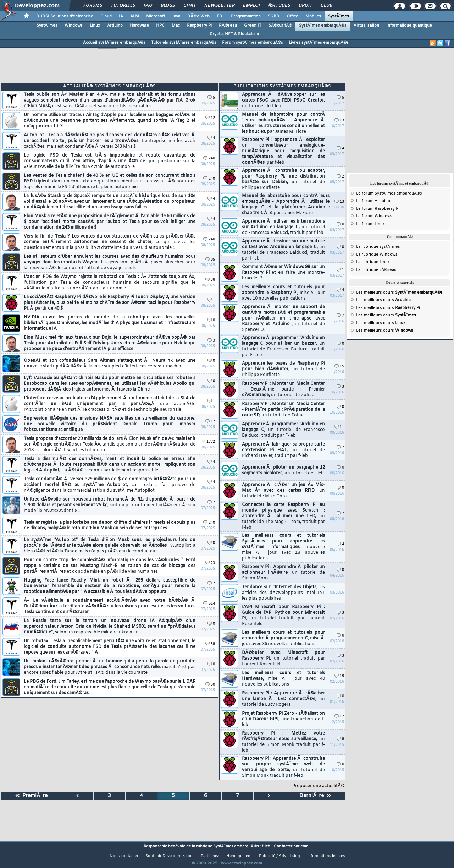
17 (210, 422)
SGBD (274, 16)
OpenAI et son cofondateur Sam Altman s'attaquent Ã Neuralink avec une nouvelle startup (110, 364)
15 (339, 367)
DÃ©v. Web (198, 16)
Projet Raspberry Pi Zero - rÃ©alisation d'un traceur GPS (283, 719)
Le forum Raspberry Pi (378, 209)
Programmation (246, 16)
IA (121, 16)
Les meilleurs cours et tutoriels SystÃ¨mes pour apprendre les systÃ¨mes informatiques (283, 547)
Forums (93, 6)
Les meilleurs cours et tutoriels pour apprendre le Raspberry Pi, (283, 293)
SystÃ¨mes (339, 16)
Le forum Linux (370, 224)
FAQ (148, 6)
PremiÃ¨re (31, 796)
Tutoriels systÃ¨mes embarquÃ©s (184, 43)
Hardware (139, 26)
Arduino (115, 26)
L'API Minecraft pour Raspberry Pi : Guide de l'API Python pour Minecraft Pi (283, 616)
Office (292, 16)
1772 (208, 442)
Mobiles (313, 16)
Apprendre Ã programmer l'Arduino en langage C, (283, 430)
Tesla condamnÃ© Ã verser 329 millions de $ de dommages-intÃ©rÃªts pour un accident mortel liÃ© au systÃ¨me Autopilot (110, 485)
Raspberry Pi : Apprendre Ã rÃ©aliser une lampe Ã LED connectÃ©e (283, 699)
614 (209, 604)
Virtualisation (366, 26)
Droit (305, 6)
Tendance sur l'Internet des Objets (283, 593)
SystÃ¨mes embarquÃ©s (323, 26)
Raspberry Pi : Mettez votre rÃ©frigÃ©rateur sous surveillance (283, 742)
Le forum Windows (374, 216)
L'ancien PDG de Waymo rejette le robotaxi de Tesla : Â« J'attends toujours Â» (110, 283)
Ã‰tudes (279, 6)
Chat (190, 6)
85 (210, 260)
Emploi (251, 6)
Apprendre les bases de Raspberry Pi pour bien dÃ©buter (283, 369)
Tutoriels (123, 6)
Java (176, 16)
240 (209, 159)
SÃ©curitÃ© (280, 26)
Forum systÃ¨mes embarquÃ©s (253, 43)
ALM (135, 16)
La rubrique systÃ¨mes (378, 247)
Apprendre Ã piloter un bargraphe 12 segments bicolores (283, 470)
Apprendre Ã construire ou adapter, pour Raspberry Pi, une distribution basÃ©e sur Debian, (283, 179)
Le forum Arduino (373, 201)
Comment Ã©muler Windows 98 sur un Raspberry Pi (283, 273)
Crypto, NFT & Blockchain (234, 34)
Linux (95, 26)
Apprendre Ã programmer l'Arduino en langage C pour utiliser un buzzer (283, 346)
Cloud (106, 16)
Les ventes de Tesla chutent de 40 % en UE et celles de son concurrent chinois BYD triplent (110, 181)
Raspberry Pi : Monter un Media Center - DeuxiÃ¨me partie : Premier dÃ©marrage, (283, 389)
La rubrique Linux (373, 262)
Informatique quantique (409, 26)
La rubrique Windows (377, 255)
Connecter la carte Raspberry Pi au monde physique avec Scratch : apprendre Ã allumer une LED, (283, 516)
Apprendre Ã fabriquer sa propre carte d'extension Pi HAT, (283, 450)
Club (326, 6)
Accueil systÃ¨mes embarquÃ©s (114, 43)
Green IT (253, 26)
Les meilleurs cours (399, 293)
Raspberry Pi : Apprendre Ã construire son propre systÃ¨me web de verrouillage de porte (283, 767)
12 (210, 118)
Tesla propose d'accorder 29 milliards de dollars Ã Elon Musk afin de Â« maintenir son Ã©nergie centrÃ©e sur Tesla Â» (110, 444)
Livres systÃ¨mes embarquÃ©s (319, 43)
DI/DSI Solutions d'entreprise (65, 16)
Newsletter (219, 6)
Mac (176, 26)
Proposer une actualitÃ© (318, 786)
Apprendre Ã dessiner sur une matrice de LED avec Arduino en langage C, (283, 250)
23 (210, 563)
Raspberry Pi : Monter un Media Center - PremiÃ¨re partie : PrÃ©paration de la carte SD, (283, 410)
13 (339, 121)
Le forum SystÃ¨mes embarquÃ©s (389, 193)
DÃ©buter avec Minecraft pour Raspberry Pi (283, 659)
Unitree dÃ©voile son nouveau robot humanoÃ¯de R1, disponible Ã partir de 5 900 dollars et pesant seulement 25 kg (110, 505)
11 (339, 427)
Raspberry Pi (199, 26)
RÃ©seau (228, 26)
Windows (74, 26)
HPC (160, 26)
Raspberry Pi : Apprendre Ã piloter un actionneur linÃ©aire (283, 573)
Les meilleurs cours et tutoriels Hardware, (283, 679)
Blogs (168, 6)
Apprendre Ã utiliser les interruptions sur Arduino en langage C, (283, 227)
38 (210, 280)
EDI (220, 16)
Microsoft (156, 16)
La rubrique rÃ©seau (376, 270)
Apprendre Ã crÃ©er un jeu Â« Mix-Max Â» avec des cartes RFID (283, 491)
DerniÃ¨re (315, 796)
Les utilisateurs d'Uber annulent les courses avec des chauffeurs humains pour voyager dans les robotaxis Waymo (110, 262)
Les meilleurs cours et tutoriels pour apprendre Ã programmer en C (283, 638)
